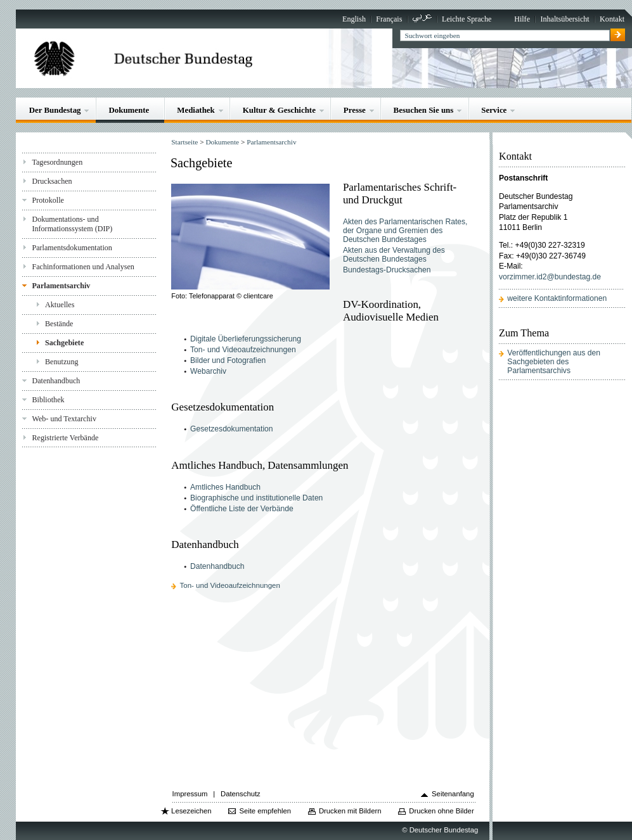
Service (494, 110)
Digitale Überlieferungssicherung (246, 339)
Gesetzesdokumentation (232, 429)
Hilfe (522, 19)
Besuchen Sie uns (424, 110)
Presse (355, 110)
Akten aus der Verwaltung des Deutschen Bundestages (394, 255)
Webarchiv (208, 371)
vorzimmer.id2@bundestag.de (550, 277)
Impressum (190, 794)
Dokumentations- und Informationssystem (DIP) (72, 224)
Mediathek (196, 110)
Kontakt (612, 19)
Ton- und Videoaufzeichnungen (243, 350)
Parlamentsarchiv (61, 286)
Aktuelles (60, 305)
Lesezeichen (191, 811)
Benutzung (61, 362)
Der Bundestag (55, 110)
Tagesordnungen (57, 162)
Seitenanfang (453, 794)
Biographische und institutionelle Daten (256, 498)
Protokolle (48, 200)
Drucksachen (52, 181)
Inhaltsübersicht (564, 19)
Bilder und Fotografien (228, 360)
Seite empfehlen (265, 811)
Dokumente (129, 110)
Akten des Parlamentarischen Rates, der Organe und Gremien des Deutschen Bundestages (405, 231)
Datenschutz (241, 794)
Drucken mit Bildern (350, 811)
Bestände (59, 324)
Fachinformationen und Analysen (83, 267)
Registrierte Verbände (65, 438)
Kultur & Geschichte (279, 110)
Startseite (184, 142)
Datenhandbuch (56, 381)
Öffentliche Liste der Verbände (242, 509)
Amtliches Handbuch (225, 487)
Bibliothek (48, 400)
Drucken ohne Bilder (441, 811)
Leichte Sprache (467, 19)
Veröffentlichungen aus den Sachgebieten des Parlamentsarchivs (554, 362)
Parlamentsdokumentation (72, 248)
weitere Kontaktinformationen (557, 298)
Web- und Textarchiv (64, 419)
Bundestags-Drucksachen (387, 270)
